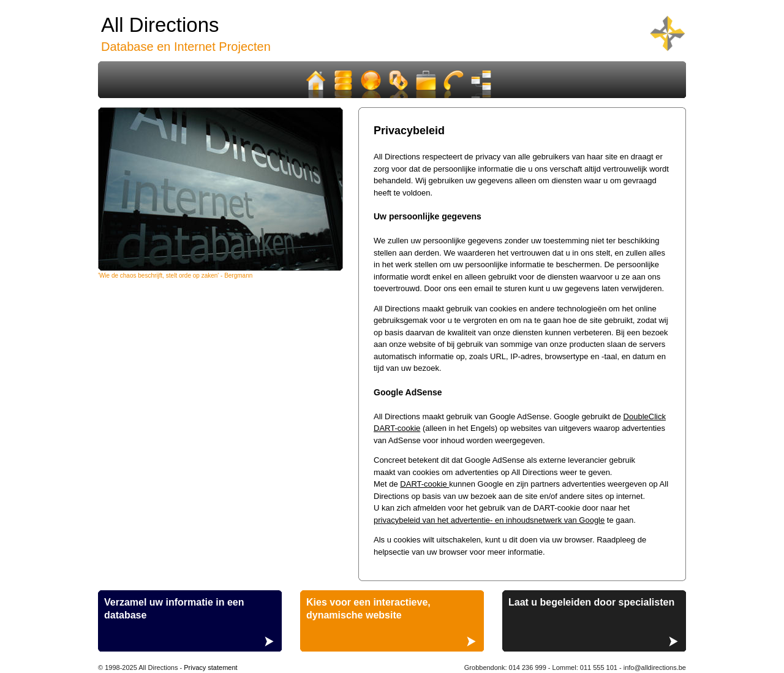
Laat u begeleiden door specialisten (591, 602)
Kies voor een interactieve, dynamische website (368, 609)
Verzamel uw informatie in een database (174, 609)
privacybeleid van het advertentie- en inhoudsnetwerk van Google (489, 520)
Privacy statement (210, 667)
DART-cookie (424, 484)
